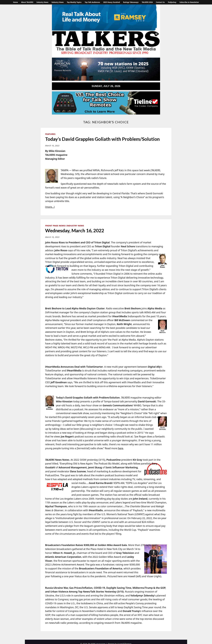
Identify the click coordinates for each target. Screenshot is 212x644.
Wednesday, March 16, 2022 (75, 230)
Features (50, 134)
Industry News (42, 2)
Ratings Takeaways (131, 2)
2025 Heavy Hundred (112, 2)
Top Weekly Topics (74, 2)
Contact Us (160, 2)
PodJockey (172, 2)
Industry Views (58, 2)
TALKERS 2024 (147, 2)
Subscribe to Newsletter (189, 2)
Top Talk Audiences (92, 2)
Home (16, 2)
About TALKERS (27, 2)
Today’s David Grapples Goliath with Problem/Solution (102, 139)
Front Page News (55, 226)
